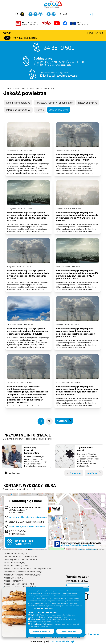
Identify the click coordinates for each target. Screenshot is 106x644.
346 (31, 209)
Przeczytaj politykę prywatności (41, 608)
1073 (31, 324)
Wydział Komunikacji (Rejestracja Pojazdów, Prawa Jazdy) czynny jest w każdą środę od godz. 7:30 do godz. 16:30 (53, 38)
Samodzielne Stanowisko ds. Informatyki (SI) (23, 572)
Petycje (40, 110)
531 (78, 266)
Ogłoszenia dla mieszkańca (41, 88)
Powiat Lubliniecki (30, 24)
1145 (30, 382)
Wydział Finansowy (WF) (14, 581)
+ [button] (103, 496)
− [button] (103, 500)
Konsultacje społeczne (18, 103)
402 (79, 209)
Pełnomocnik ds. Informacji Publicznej (20, 556)
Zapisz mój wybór (69, 631)
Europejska (83, 24)
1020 (78, 382)
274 (78, 151)
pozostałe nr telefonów (33, 526)
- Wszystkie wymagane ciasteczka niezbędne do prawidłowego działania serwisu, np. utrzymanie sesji (51, 616)
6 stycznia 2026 (13, 266)
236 (30, 151)
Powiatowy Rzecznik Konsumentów (54, 103)
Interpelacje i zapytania (18, 110)
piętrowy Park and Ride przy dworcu (78, 545)
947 (77, 324)
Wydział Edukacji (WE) (13, 578)
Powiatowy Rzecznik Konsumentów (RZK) (22, 559)
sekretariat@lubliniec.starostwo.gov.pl (28, 517)
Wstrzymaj (14, 473)
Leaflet (81, 549)
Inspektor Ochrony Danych (15, 553)
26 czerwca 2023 (14, 324)
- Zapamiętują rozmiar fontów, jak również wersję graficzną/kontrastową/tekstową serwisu (52, 620)
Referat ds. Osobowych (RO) (16, 566)
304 (30, 266)
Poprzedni (76, 473)
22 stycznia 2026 (63, 209)
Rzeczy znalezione (88, 103)
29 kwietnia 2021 (14, 382)
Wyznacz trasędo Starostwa (24, 542)
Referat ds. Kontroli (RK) (14, 562)
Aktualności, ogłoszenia (14, 88)
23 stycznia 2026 (14, 209)
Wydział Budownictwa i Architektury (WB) (22, 575)
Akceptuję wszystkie (42, 631)
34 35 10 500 (59, 47)
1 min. (25, 151)
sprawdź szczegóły (62, 65)
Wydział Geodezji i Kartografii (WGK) (20, 587)
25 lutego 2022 (62, 324)
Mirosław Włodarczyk (63, 641)
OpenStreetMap (91, 549)
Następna (62, 421)
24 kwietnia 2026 (14, 151)
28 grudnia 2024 (62, 266)
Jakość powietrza (25, 93)
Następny (92, 473)
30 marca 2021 (62, 382)
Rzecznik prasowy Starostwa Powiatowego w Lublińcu (28, 569)
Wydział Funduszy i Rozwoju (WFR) (19, 584)
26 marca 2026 (62, 151)
